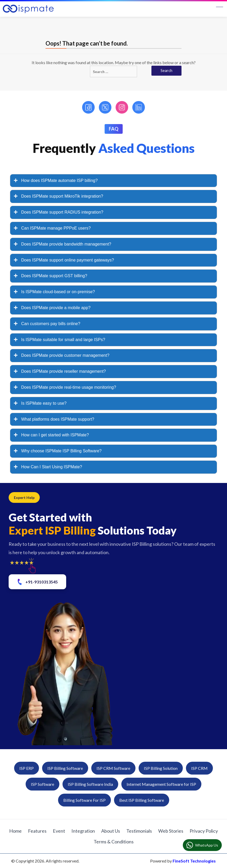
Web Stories (171, 831)
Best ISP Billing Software (142, 800)
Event (59, 831)
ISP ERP (27, 768)
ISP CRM (199, 768)
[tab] (113, 181)
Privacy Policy (204, 831)
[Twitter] (105, 107)
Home (15, 831)
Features (37, 831)
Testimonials (139, 831)
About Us (111, 831)
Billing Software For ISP (84, 800)
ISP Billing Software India (90, 784)
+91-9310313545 (37, 582)
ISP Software (42, 784)
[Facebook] (88, 107)
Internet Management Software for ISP (161, 784)
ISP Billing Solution (161, 768)
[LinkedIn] (139, 107)
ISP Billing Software (65, 768)
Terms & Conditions (114, 842)
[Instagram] (122, 107)
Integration (83, 831)
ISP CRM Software (113, 768)
